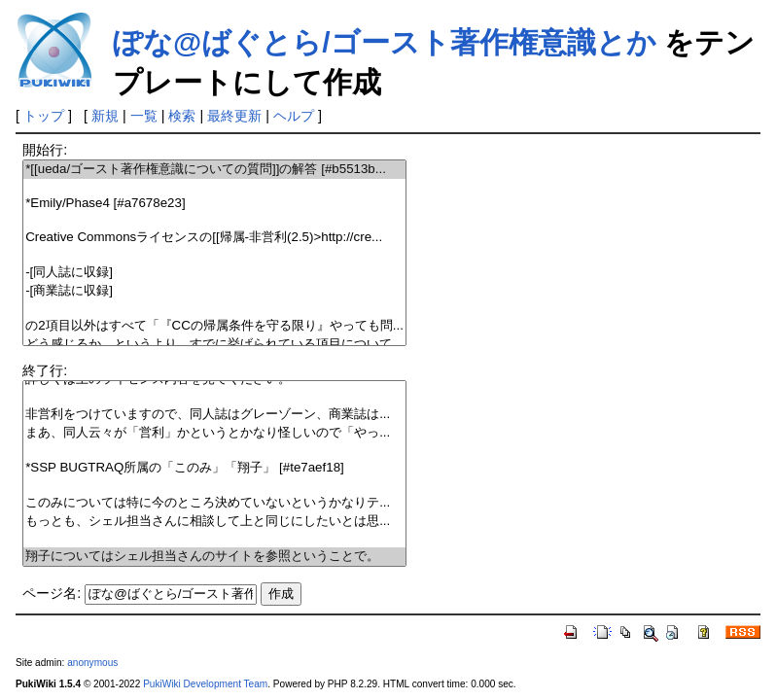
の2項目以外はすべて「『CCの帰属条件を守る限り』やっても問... (214, 326)
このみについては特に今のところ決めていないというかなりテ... (214, 503)
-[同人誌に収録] (214, 273)
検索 (182, 116)
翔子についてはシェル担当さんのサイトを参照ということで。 (214, 557)
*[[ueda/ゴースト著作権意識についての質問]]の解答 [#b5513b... (214, 170)
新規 (105, 116)
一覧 (144, 116)
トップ (44, 116)
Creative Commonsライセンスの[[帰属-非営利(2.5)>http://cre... (214, 238)
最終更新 (234, 116)
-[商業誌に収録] (214, 291)
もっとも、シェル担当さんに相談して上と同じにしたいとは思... (214, 522)
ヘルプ (294, 116)
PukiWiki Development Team (205, 684)
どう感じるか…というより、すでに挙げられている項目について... (214, 345)
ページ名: (52, 593)
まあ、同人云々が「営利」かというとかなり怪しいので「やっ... (214, 433)
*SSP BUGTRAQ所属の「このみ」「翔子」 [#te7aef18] (214, 468)
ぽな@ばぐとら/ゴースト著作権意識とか (385, 42)
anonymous (92, 663)
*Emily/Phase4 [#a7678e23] (214, 204)
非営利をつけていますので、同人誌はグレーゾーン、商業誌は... (214, 415)
